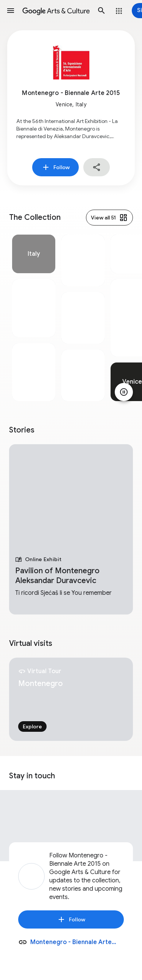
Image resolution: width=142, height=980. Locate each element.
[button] (11, 11)
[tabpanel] (34, 318)
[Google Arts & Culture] (56, 11)
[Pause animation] (124, 392)
